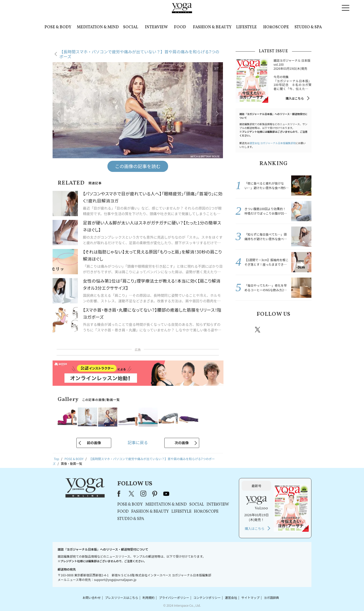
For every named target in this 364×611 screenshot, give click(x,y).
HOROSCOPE (276, 27)
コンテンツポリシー (207, 597)
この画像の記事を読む (138, 166)
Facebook (243, 330)
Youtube (303, 330)
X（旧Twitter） (132, 494)
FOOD (180, 27)
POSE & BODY (58, 27)
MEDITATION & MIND (98, 27)
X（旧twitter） (258, 330)
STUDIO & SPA (308, 27)
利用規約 (149, 597)
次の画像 (182, 443)
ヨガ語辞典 (271, 597)
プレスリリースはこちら (121, 597)
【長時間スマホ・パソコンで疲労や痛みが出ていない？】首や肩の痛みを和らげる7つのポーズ (139, 54)
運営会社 (231, 597)
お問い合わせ (92, 597)
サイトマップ (251, 597)
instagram (273, 329)
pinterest (288, 330)
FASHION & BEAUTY (212, 27)
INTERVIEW (156, 27)
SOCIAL (131, 27)
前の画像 (94, 443)
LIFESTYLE (246, 27)
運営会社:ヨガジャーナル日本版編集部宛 (272, 143)
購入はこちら (295, 98)
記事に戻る (138, 442)
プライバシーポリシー (174, 597)
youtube (166, 494)
